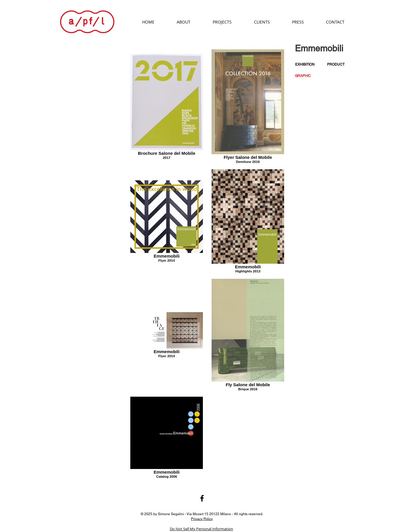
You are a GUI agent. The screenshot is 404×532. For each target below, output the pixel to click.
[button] (303, 76)
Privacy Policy (202, 519)
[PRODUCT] (336, 65)
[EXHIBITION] (305, 65)
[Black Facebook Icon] (202, 498)
